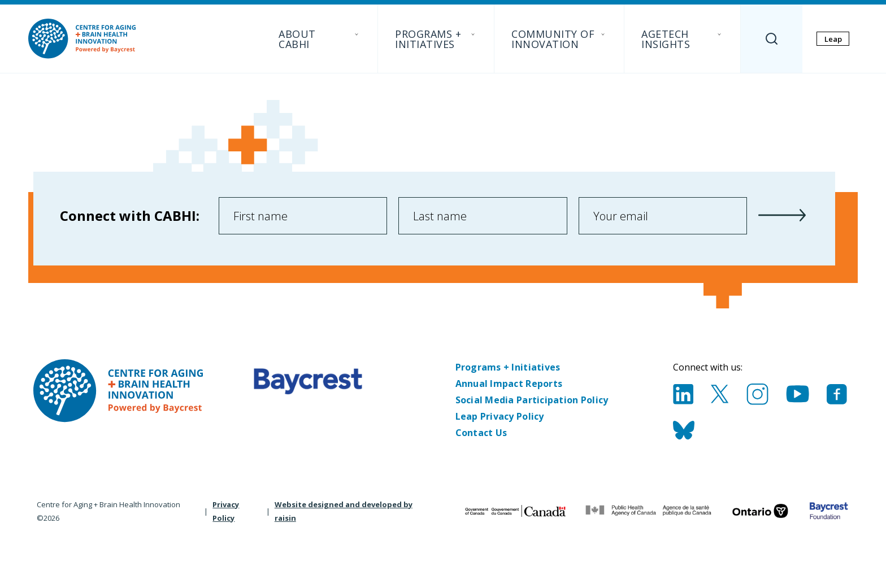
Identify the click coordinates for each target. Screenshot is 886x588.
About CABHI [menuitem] (320, 39)
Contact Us (481, 433)
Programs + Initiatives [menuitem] (436, 39)
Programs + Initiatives (508, 367)
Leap (833, 39)
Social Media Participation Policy (532, 400)
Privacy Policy (226, 511)
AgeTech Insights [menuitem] (682, 39)
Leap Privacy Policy (500, 416)
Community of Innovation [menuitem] (559, 39)
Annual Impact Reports (509, 384)
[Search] (772, 39)
